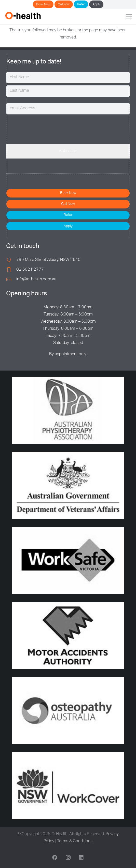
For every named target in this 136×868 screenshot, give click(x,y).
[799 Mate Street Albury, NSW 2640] (11, 260)
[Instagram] (68, 858)
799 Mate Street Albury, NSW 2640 (48, 260)
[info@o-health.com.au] (11, 279)
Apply (96, 5)
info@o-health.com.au (36, 280)
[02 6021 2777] (11, 270)
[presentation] (45, 128)
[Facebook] (55, 858)
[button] (129, 17)
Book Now (43, 5)
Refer (81, 5)
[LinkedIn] (81, 858)
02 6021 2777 (30, 270)
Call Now (64, 5)
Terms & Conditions (75, 841)
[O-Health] (23, 16)
